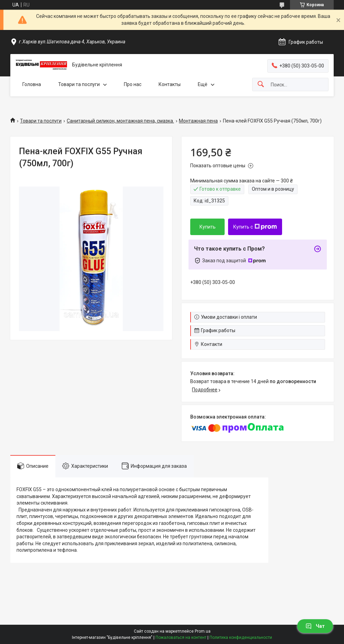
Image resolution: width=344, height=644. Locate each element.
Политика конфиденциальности (241, 637)
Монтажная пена (198, 121)
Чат (315, 626)
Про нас (133, 84)
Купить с (255, 227)
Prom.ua (203, 631)
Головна (32, 84)
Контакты (170, 84)
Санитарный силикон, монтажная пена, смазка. (120, 121)
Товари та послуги (79, 84)
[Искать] (261, 85)
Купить (208, 227)
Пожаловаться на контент (181, 637)
